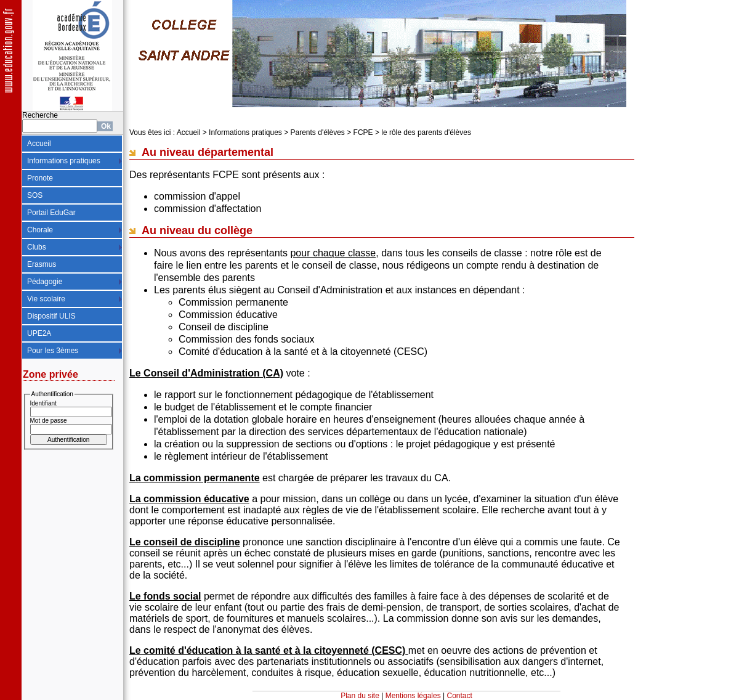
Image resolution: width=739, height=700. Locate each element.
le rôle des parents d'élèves (426, 132)
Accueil (39, 144)
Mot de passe (49, 421)
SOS (35, 195)
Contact (460, 696)
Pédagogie (45, 282)
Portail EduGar (51, 213)
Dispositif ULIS (51, 316)
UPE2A (39, 333)
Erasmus (42, 264)
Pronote (40, 178)
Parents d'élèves (318, 132)
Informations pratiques (64, 161)
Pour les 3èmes (53, 351)
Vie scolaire (46, 299)
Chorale (40, 230)
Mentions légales (413, 696)
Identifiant (43, 403)
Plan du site (360, 696)
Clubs (37, 247)
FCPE (363, 132)
